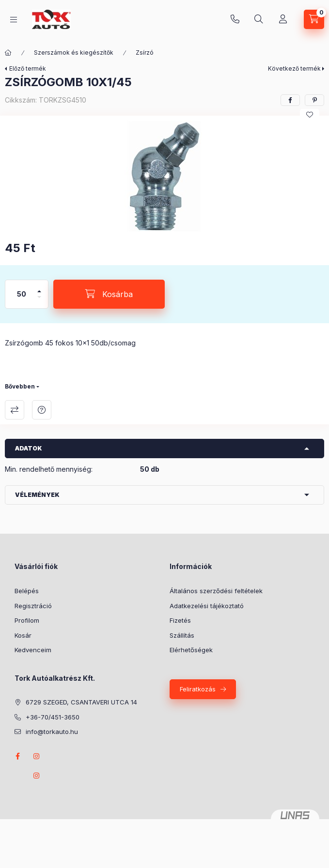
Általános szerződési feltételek (216, 591)
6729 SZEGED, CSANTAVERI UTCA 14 (81, 702)
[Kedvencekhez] (310, 115)
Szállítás (182, 635)
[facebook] (290, 100)
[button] (165, 176)
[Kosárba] (109, 294)
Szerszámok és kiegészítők (74, 52)
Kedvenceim (33, 650)
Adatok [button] (29, 448)
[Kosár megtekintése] (314, 19)
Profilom (27, 620)
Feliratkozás (198, 689)
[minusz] (39, 301)
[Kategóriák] (14, 20)
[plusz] (39, 287)
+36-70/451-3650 (235, 19)
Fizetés (180, 620)
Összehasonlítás (15, 410)
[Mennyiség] (22, 294)
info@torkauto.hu (52, 732)
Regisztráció (33, 606)
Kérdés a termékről (42, 410)
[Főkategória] (8, 53)
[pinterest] (314, 100)
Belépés (27, 591)
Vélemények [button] (37, 495)
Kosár (23, 635)
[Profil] (283, 19)
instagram (37, 756)
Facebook (17, 756)
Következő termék (294, 68)
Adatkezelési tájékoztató (207, 606)
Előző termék (28, 68)
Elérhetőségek (191, 650)
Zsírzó (145, 52)
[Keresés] (259, 19)
